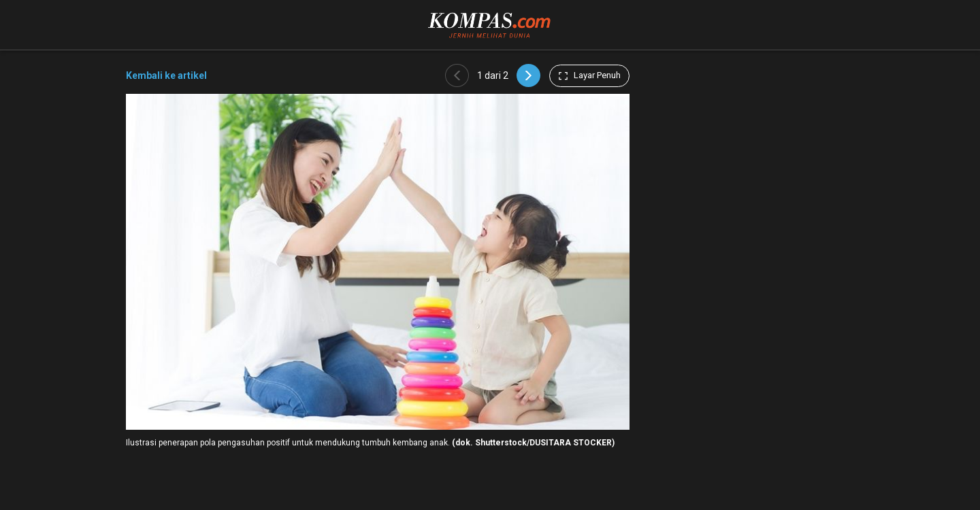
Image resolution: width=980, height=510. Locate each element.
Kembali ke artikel (166, 75)
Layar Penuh (589, 75)
